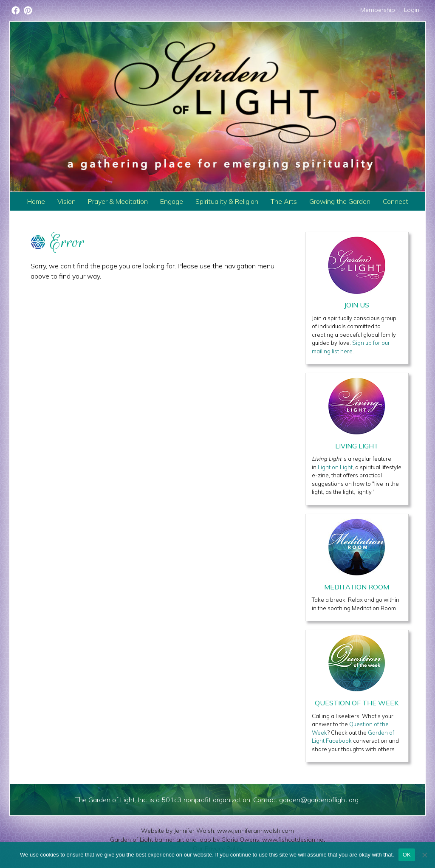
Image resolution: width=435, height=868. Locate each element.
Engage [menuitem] (172, 201)
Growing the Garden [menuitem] (340, 201)
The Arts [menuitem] (284, 201)
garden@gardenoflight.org (319, 800)
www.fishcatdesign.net (294, 840)
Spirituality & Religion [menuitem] (227, 201)
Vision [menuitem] (66, 201)
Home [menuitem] (36, 201)
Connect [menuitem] (395, 201)
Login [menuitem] (412, 10)
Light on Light (335, 467)
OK (407, 855)
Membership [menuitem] (378, 10)
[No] (424, 855)
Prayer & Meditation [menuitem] (118, 201)
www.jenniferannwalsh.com (256, 831)
